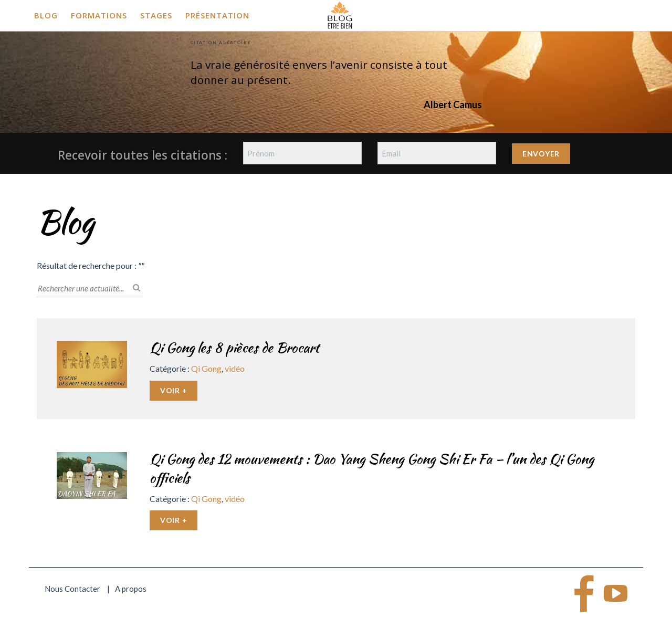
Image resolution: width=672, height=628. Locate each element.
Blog (46, 15)
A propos (131, 589)
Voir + (174, 390)
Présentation (217, 15)
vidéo (235, 368)
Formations (99, 15)
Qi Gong (206, 368)
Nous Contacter (72, 589)
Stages (156, 15)
